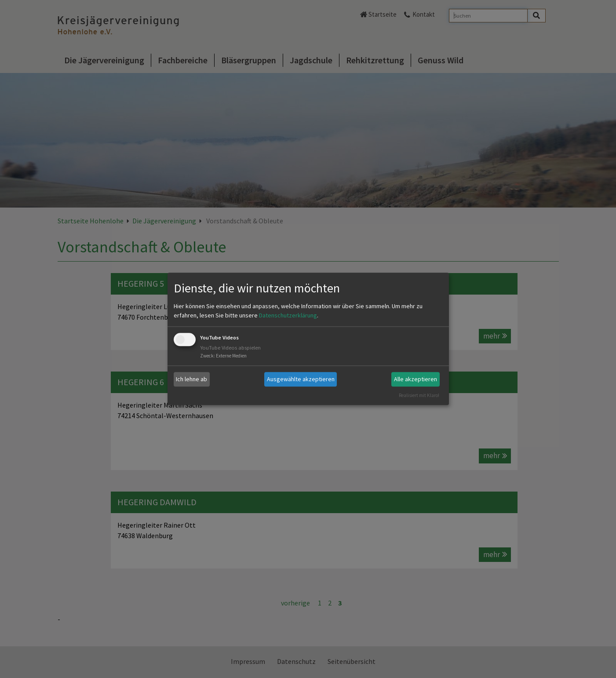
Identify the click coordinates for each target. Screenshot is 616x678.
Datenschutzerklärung (288, 315)
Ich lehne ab (191, 379)
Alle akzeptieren (416, 379)
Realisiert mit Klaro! (419, 395)
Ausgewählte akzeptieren (301, 379)
